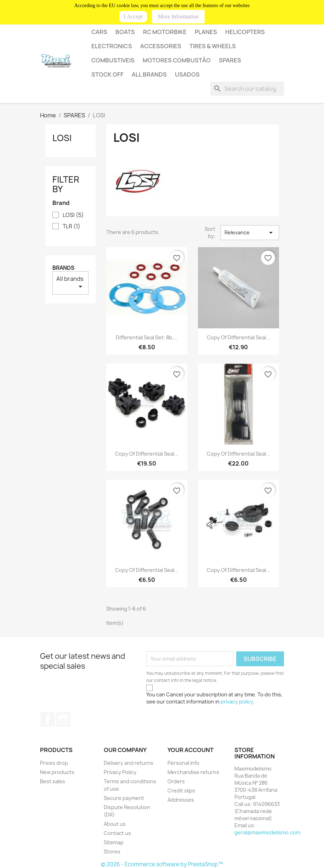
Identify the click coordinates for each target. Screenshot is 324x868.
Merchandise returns (193, 772)
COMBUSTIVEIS (113, 60)
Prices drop (54, 763)
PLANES (206, 32)
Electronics (112, 46)
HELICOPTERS (245, 32)
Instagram (63, 719)
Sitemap (114, 842)
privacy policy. (237, 702)
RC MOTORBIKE (165, 32)
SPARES (230, 60)
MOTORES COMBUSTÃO (177, 60)
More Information (178, 16)
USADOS (187, 74)
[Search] (247, 89)
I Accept (133, 16)
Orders (176, 781)
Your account (191, 750)
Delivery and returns (129, 763)
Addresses (181, 800)
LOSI (62, 138)
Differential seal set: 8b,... (147, 337)
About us (115, 824)
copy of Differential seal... (238, 337)
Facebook (48, 719)
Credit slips (181, 791)
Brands (63, 268)
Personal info (183, 763)
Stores (112, 852)
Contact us (117, 833)
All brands (149, 74)
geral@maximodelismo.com (267, 832)
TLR (72, 227)
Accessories (161, 46)
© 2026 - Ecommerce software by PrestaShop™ (162, 864)
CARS (99, 32)
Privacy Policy (120, 772)
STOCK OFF (107, 74)
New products (57, 772)
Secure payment (124, 798)
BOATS (125, 32)
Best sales (53, 781)
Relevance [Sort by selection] (250, 233)
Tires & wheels (213, 46)
